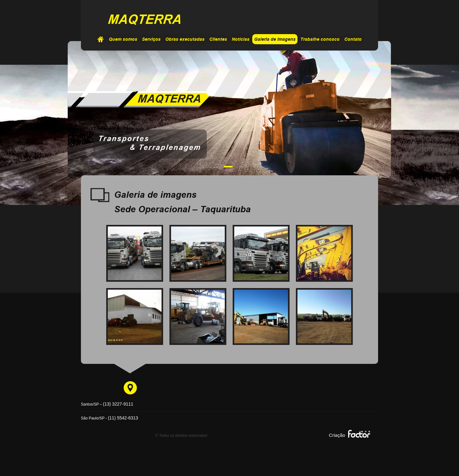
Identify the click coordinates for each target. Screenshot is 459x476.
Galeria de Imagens (275, 39)
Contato (353, 39)
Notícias (241, 39)
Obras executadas (185, 39)
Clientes (218, 39)
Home (101, 39)
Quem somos (123, 39)
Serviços (151, 39)
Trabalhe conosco (320, 39)
